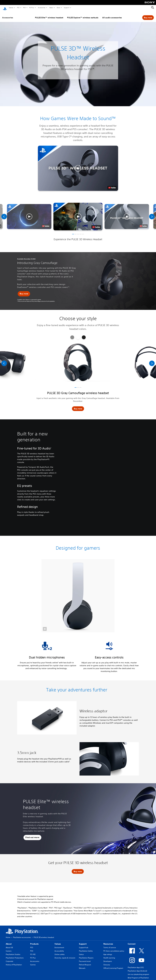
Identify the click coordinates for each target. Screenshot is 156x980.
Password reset (85, 959)
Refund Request (85, 962)
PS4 (24, 8)
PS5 (18, 8)
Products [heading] (34, 941)
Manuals (82, 966)
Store (58, 8)
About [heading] (9, 941)
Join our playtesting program (138, 972)
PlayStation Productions (15, 955)
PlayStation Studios (13, 952)
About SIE (9, 945)
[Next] (152, 214)
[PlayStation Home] (5, 8)
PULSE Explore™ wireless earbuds (83, 15)
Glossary (107, 962)
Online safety (60, 952)
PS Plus (32, 8)
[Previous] (4, 214)
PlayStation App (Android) (137, 968)
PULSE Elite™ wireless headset (49, 15)
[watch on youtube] (96, 224)
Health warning (109, 955)
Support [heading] (83, 941)
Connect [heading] (132, 941)
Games (11, 8)
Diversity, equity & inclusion (65, 955)
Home (8, 935)
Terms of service (110, 945)
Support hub (84, 945)
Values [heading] (58, 941)
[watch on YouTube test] (112, 185)
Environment (59, 945)
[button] (78, 166)
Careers (9, 948)
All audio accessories (112, 15)
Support (66, 8)
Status (81, 952)
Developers (108, 959)
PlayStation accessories (22, 935)
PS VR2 (33, 952)
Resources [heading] (108, 941)
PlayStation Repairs (86, 955)
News (51, 8)
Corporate (9, 959)
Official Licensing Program (113, 966)
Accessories (41, 8)
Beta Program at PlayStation (138, 975)
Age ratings (108, 952)
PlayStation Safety (86, 948)
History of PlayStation (14, 962)
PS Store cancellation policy (114, 948)
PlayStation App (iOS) (136, 965)
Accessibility (59, 948)
